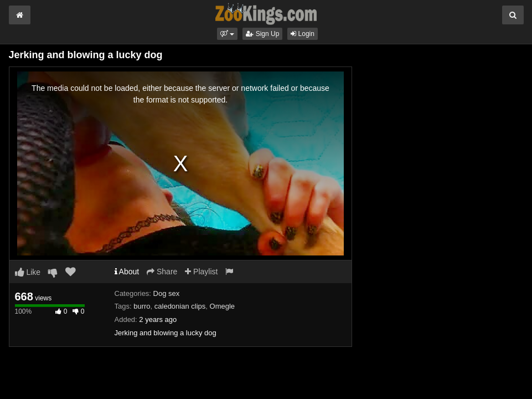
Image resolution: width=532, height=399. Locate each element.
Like (28, 272)
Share (162, 272)
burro (142, 306)
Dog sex (167, 293)
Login (303, 34)
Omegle (223, 306)
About (127, 272)
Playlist (201, 272)
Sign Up (262, 34)
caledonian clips (180, 306)
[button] (227, 34)
